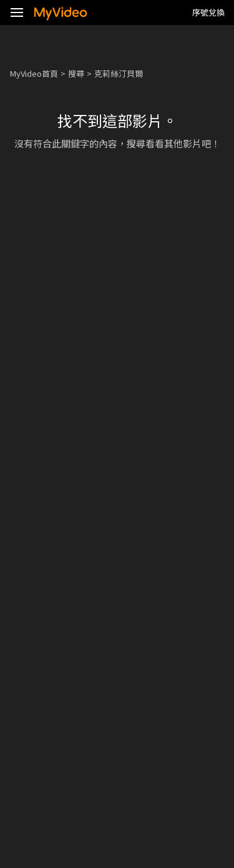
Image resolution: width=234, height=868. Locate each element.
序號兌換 (208, 12)
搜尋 (76, 73)
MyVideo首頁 (34, 73)
